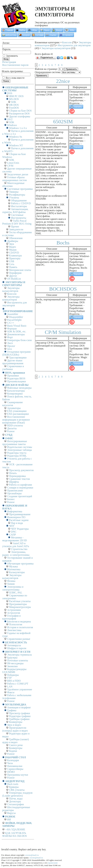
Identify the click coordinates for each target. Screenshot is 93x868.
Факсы (11, 692)
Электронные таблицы (19, 450)
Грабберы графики (19, 719)
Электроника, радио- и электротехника (16, 553)
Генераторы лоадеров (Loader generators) (17, 794)
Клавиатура (15, 256)
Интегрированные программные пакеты (15, 443)
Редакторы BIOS (16, 378)
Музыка (13, 566)
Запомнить (10, 56)
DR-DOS (14, 105)
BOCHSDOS (63, 289)
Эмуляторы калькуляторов (11, 289)
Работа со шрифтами (21, 485)
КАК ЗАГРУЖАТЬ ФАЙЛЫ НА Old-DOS (15, 834)
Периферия (15, 273)
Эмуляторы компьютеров (11, 298)
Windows (12, 125)
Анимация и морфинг (19, 707)
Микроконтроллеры (20, 607)
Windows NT (16, 145)
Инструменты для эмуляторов (14, 304)
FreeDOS (14, 108)
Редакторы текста (17, 453)
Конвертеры (16, 722)
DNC (14, 532)
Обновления (16, 238)
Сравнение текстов (19, 479)
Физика (11, 581)
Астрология (14, 613)
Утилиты (14, 198)
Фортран (12, 329)
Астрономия (14, 610)
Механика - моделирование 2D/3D (15, 539)
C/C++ (11, 323)
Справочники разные (19, 639)
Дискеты (12, 428)
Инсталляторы (19, 206)
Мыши (13, 250)
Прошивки (13, 376)
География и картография (11, 617)
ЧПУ (12, 526)
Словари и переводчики (20, 488)
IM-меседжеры (15, 663)
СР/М (10, 166)
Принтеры (15, 258)
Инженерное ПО (16, 517)
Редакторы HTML (17, 456)
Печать (13, 473)
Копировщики (15, 394)
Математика (14, 569)
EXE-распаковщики (18, 414)
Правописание (15, 490)
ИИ (9, 819)
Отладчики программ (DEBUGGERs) (16, 353)
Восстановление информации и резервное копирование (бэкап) (16, 420)
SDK (14, 102)
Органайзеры (14, 493)
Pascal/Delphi (14, 320)
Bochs (63, 243)
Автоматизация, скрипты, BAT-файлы (15, 211)
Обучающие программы (20, 564)
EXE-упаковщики (17, 411)
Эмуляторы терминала (19, 655)
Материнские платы (20, 270)
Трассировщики (18, 358)
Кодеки (13, 751)
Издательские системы (20, 447)
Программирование (20, 514)
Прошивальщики (16, 381)
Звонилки (12, 666)
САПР (12, 535)
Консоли (12, 294)
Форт (10, 337)
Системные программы (20, 189)
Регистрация (9, 62)
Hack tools (13, 784)
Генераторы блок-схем (19, 340)
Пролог (11, 346)
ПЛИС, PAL (16, 593)
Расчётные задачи (19, 520)
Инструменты (19, 218)
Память (13, 267)
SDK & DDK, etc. (17, 331)
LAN (10, 687)
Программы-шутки (18, 775)
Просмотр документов (21, 470)
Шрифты (14, 482)
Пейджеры (13, 675)
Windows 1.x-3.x (18, 128)
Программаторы (18, 604)
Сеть (12, 264)
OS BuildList (14, 279)
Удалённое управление (20, 689)
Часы (10, 763)
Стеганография (15, 804)
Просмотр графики (19, 713)
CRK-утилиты (17, 790)
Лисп (10, 343)
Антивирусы (14, 645)
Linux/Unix (13, 163)
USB (12, 261)
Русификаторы (17, 195)
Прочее (15, 227)
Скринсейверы (15, 769)
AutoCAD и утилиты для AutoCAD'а (16, 545)
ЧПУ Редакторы (20, 529)
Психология (16, 624)
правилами (53, 863)
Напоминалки (15, 766)
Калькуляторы (17, 572)
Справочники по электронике (15, 597)
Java (9, 349)
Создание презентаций (20, 496)
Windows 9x (16, 137)
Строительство (19, 549)
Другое (13, 276)
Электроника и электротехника (13, 588)
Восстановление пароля (15, 65)
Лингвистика (14, 630)
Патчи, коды (16, 799)
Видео (12, 247)
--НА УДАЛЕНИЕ (15, 829)
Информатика (15, 511)
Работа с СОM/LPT (18, 684)
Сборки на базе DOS (20, 111)
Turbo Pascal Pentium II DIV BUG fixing (17, 222)
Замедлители (16, 229)
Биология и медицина (19, 622)
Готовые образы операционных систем (14, 179)
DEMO (11, 772)
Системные (17, 215)
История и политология (20, 627)
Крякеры (14, 787)
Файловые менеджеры (19, 388)
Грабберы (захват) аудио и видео (16, 741)
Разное (11, 431)
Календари (13, 760)
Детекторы (15, 801)
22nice (63, 81)
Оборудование (19, 200)
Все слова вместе (14, 78)
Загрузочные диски (18, 174)
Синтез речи (16, 745)
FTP (9, 678)
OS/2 (10, 119)
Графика (12, 710)
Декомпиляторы (16, 334)
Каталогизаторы (16, 391)
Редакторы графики (20, 716)
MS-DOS (14, 99)
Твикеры (14, 192)
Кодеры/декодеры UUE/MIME (14, 671)
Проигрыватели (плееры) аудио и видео (15, 729)
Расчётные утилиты (20, 601)
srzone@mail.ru (32, 855)
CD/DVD (14, 253)
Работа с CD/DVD (21, 203)
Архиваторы (14, 408)
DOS (10, 93)
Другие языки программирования (13, 362)
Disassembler (16, 317)
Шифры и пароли (17, 648)
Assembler (13, 314)
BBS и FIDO (14, 681)
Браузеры (12, 658)
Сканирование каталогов (13, 404)
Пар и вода (17, 523)
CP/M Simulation (63, 332)
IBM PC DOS (16, 96)
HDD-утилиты (15, 425)
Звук (12, 244)
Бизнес (11, 499)
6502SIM (63, 122)
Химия (11, 584)
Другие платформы (20, 116)
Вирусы (11, 813)
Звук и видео (14, 725)
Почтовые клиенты (18, 660)
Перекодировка (17, 476)
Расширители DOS (19, 114)
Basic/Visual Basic (17, 326)
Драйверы (13, 241)
